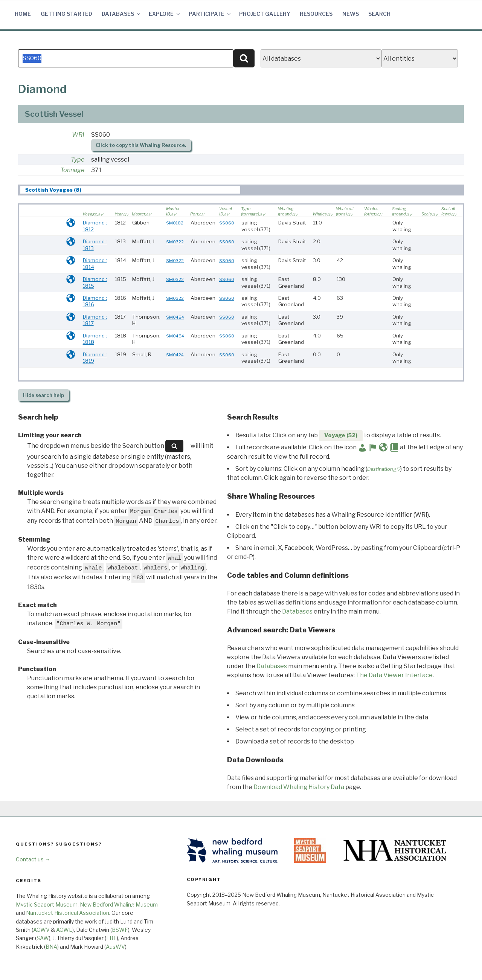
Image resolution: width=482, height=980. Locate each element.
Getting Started (66, 14)
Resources (316, 14)
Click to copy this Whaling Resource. (141, 145)
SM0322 (175, 242)
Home (23, 14)
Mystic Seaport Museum (47, 904)
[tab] (130, 190)
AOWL (64, 930)
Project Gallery (265, 14)
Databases (121, 14)
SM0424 (175, 355)
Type (78, 160)
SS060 (227, 223)
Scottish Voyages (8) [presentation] (53, 190)
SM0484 (175, 317)
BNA (51, 947)
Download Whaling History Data (299, 787)
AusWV (115, 947)
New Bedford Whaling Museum (119, 904)
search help (43, 395)
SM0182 (175, 223)
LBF (111, 938)
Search (379, 14)
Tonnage (72, 170)
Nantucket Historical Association (68, 913)
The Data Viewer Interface (394, 675)
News (351, 14)
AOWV (41, 930)
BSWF (120, 930)
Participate (210, 14)
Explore (165, 14)
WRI (78, 135)
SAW (43, 938)
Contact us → (33, 859)
